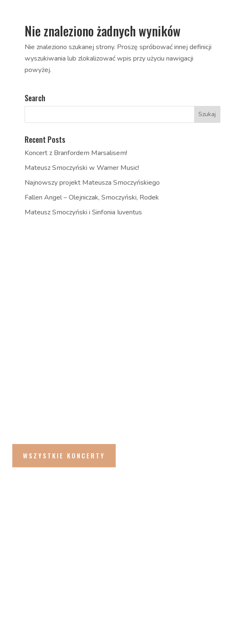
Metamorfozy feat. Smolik (105, 305)
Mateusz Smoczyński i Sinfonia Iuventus (83, 212)
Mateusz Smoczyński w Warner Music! (82, 168)
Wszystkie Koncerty (64, 455)
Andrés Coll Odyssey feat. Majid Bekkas (128, 346)
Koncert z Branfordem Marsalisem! (76, 153)
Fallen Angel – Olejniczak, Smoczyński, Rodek (92, 197)
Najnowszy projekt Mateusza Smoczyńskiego (92, 183)
